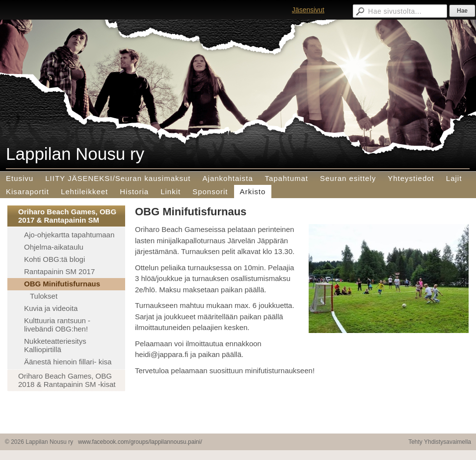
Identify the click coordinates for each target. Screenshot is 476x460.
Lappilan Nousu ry (75, 154)
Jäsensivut (308, 10)
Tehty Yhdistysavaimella (440, 442)
